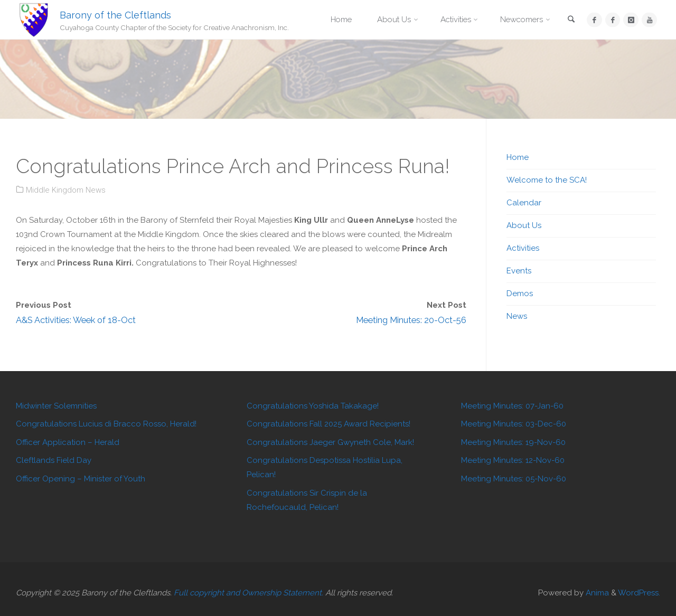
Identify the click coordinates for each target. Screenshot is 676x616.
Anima (596, 593)
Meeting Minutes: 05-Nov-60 (514, 479)
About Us (524, 225)
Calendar (524, 203)
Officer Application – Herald (68, 442)
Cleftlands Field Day (54, 460)
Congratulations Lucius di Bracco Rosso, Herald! (106, 424)
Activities (523, 248)
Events (519, 271)
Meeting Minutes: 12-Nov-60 (513, 460)
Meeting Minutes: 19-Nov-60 (513, 442)
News (517, 316)
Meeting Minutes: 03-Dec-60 (514, 424)
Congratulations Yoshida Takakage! (313, 406)
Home (518, 157)
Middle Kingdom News (66, 190)
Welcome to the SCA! (547, 180)
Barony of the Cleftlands (115, 15)
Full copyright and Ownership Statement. (248, 593)
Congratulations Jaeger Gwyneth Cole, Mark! (330, 442)
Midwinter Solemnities (56, 406)
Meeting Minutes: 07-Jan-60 (512, 406)
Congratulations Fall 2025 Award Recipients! (328, 424)
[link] (571, 20)
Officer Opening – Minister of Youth (81, 479)
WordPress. (639, 593)
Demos (520, 293)
